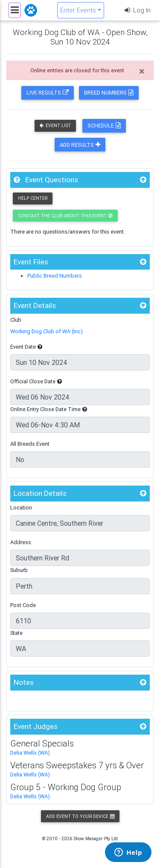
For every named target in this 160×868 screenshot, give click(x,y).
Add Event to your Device (80, 816)
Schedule (104, 126)
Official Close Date (36, 381)
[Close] (142, 71)
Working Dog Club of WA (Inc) (47, 331)
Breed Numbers (109, 93)
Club (16, 320)
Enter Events (78, 10)
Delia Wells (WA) (30, 753)
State (16, 633)
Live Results (48, 93)
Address (21, 542)
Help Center (33, 198)
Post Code (23, 605)
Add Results (80, 145)
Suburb (19, 570)
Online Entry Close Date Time (49, 409)
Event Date (26, 347)
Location (21, 508)
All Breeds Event (30, 444)
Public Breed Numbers (55, 276)
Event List (55, 126)
